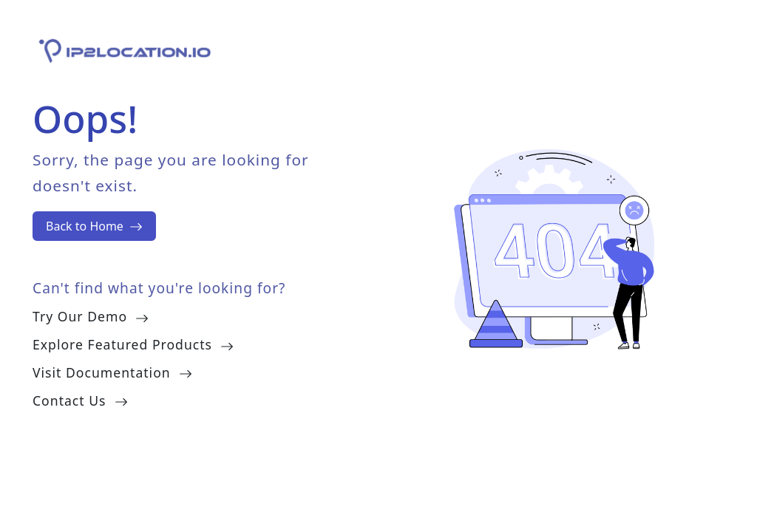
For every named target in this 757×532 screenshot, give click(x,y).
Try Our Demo (91, 316)
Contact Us (80, 400)
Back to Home (94, 226)
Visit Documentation (112, 372)
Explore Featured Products (133, 344)
